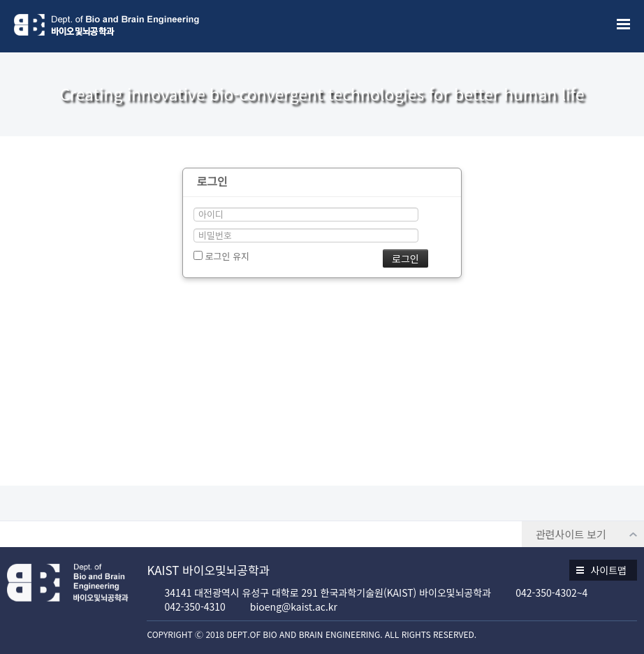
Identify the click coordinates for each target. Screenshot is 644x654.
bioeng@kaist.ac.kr (294, 606)
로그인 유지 (221, 256)
